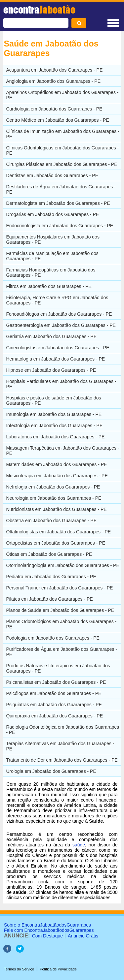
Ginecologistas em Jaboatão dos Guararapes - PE (58, 348)
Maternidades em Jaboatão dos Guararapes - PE (56, 464)
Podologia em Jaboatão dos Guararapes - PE (53, 638)
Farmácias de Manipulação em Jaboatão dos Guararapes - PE (52, 256)
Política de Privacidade (58, 969)
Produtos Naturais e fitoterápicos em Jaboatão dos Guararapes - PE (58, 668)
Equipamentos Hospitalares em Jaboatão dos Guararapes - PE (53, 239)
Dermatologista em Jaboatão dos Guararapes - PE (58, 203)
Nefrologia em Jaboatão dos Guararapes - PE (53, 487)
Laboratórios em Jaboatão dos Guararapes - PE (55, 437)
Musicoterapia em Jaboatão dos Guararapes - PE (57, 476)
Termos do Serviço (19, 969)
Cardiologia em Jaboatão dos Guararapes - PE (54, 109)
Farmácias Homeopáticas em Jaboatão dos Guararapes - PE (51, 272)
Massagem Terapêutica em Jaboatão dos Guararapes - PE (62, 451)
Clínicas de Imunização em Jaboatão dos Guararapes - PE (62, 134)
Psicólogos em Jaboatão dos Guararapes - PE (54, 693)
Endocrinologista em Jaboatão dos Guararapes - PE (60, 226)
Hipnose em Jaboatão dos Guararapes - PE (51, 370)
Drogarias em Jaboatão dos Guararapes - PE (52, 214)
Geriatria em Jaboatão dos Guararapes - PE (51, 336)
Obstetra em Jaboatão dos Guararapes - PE (51, 521)
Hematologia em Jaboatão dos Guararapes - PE (55, 359)
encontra (39, 10)
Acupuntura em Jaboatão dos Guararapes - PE (54, 70)
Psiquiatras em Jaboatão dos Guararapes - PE (54, 705)
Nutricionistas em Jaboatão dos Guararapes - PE (56, 509)
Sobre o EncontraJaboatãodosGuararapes (47, 925)
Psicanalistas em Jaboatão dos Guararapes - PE (56, 682)
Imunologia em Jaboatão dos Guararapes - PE (54, 414)
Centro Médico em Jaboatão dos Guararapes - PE (57, 120)
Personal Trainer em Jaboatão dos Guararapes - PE (59, 588)
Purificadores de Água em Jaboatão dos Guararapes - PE (61, 652)
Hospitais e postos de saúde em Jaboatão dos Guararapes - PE (53, 400)
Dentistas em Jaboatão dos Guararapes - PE (52, 175)
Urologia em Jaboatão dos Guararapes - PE (51, 771)
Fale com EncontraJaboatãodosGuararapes (49, 930)
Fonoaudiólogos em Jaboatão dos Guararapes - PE (59, 314)
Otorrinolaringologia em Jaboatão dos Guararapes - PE (62, 565)
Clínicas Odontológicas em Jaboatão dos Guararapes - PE (62, 150)
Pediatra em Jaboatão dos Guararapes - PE (51, 577)
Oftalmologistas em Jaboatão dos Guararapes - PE (58, 532)
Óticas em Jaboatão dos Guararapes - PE (49, 554)
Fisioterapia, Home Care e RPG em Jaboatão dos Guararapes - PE (57, 300)
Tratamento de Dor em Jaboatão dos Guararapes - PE (62, 760)
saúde (79, 845)
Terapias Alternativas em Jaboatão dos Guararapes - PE (60, 746)
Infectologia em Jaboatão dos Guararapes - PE (54, 426)
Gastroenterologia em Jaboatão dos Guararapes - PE (61, 325)
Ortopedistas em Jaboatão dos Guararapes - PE (56, 543)
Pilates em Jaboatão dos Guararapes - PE (49, 599)
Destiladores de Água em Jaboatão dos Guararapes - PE (61, 189)
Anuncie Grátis (83, 936)
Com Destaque (47, 936)
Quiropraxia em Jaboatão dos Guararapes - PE (54, 716)
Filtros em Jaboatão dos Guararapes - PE (49, 286)
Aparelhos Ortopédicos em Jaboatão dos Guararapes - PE (62, 95)
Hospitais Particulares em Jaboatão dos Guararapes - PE (61, 384)
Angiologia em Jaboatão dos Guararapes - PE (53, 81)
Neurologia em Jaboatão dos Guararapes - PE (54, 498)
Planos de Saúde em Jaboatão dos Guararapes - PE (60, 610)
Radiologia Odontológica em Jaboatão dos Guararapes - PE (62, 730)
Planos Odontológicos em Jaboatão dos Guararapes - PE (61, 624)
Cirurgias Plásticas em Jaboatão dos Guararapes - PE (62, 164)
